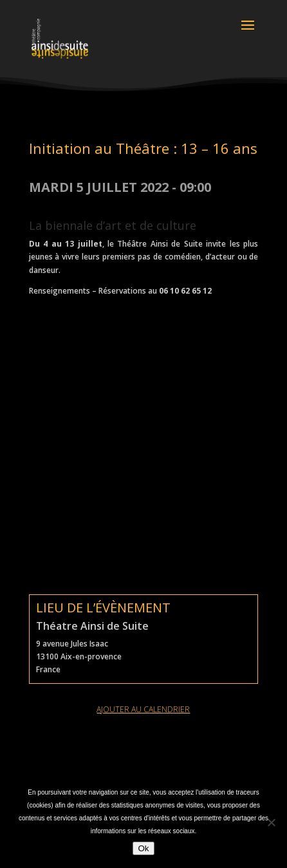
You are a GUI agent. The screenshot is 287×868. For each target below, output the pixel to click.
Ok (143, 848)
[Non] (271, 822)
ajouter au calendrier (143, 709)
